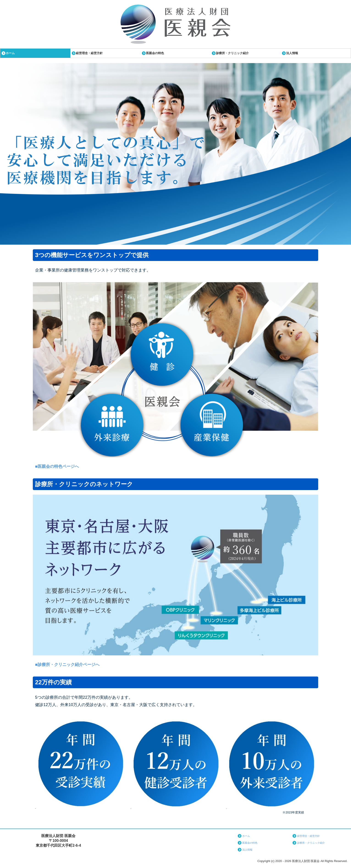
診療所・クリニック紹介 (232, 53)
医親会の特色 (155, 53)
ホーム (10, 53)
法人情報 (292, 53)
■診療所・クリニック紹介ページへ (67, 665)
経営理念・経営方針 (89, 53)
